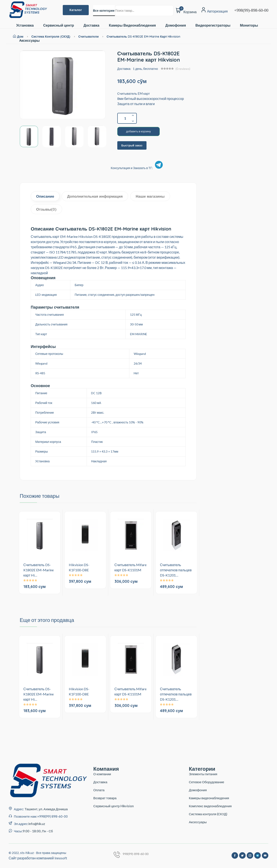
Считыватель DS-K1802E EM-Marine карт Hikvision (144, 37)
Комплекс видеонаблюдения (210, 806)
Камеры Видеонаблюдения (132, 25)
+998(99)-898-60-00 (251, 10)
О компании (102, 774)
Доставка (92, 25)
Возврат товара (105, 798)
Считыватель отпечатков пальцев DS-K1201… (176, 570)
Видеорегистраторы (213, 25)
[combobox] (104, 11)
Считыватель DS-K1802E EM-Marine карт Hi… (39, 570)
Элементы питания (203, 774)
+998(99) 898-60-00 (52, 816)
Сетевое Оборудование (207, 782)
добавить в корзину (139, 131)
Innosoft (61, 858)
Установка (25, 25)
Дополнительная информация (95, 196)
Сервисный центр (59, 25)
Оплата (99, 790)
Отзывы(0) (46, 209)
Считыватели (89, 37)
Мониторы (249, 25)
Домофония (176, 25)
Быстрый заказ (132, 145)
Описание (45, 196)
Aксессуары (29, 41)
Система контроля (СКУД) (51, 37)
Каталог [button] (76, 10)
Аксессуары (198, 822)
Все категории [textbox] (104, 11)
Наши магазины (150, 196)
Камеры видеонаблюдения (209, 798)
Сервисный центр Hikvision (114, 806)
